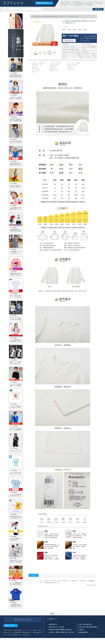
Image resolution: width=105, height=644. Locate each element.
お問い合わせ (98, 9)
